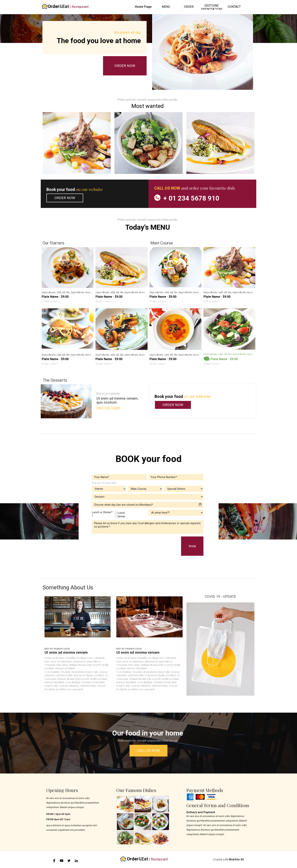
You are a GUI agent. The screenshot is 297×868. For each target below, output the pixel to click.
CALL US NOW (148, 751)
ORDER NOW (125, 66)
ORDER (189, 7)
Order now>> (50, 301)
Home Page (143, 7)
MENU (166, 7)
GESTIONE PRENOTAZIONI (212, 7)
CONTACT (234, 7)
